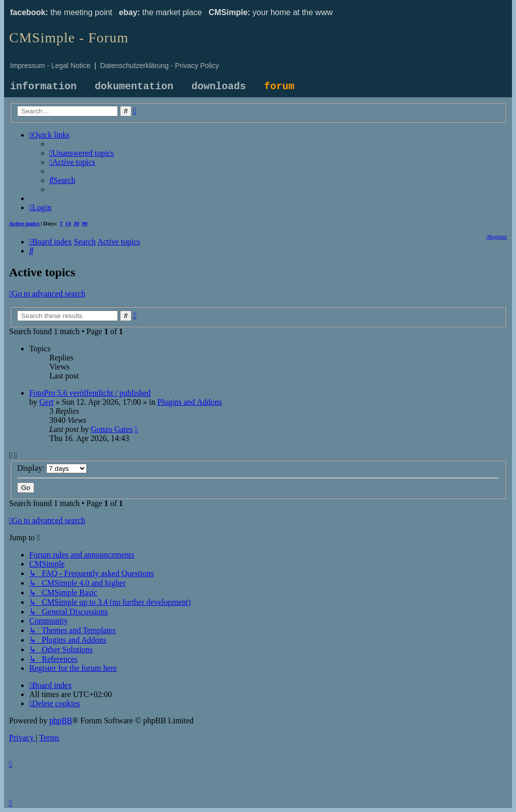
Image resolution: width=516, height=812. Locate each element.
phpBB (61, 721)
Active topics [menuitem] (24, 223)
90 (85, 223)
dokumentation (134, 86)
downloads (219, 86)
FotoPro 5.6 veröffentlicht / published (90, 393)
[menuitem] (82, 153)
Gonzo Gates (112, 429)
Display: (52, 468)
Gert (46, 402)
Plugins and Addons (189, 402)
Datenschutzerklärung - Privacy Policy (160, 66)
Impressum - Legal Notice (50, 66)
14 (68, 223)
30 (76, 223)
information (43, 86)
